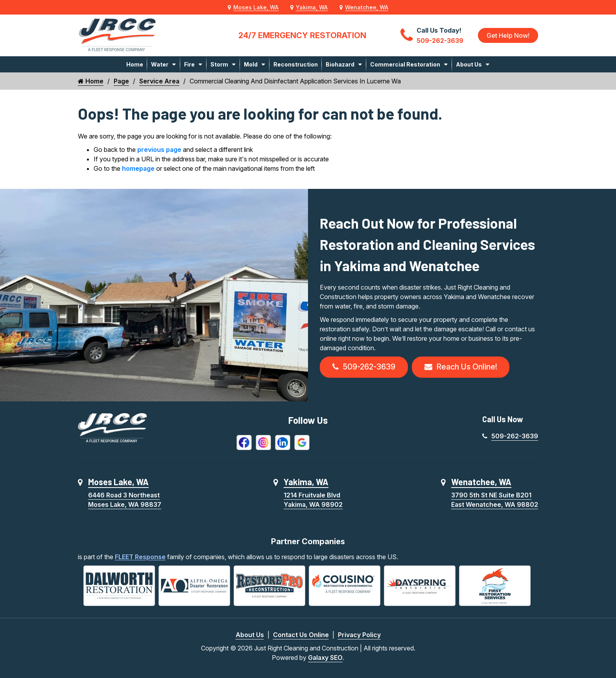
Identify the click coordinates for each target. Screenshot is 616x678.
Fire (189, 64)
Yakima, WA (312, 7)
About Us (469, 64)
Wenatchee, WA (367, 7)
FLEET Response (140, 557)
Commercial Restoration (405, 64)
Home (135, 64)
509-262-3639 (364, 367)
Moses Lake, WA (256, 7)
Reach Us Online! (461, 367)
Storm (219, 64)
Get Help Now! (508, 35)
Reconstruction (296, 64)
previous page (159, 150)
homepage (138, 168)
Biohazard (340, 64)
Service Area (159, 81)
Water (160, 64)
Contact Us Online (301, 635)
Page (121, 81)
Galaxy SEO (325, 658)
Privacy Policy (359, 635)
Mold (251, 64)
